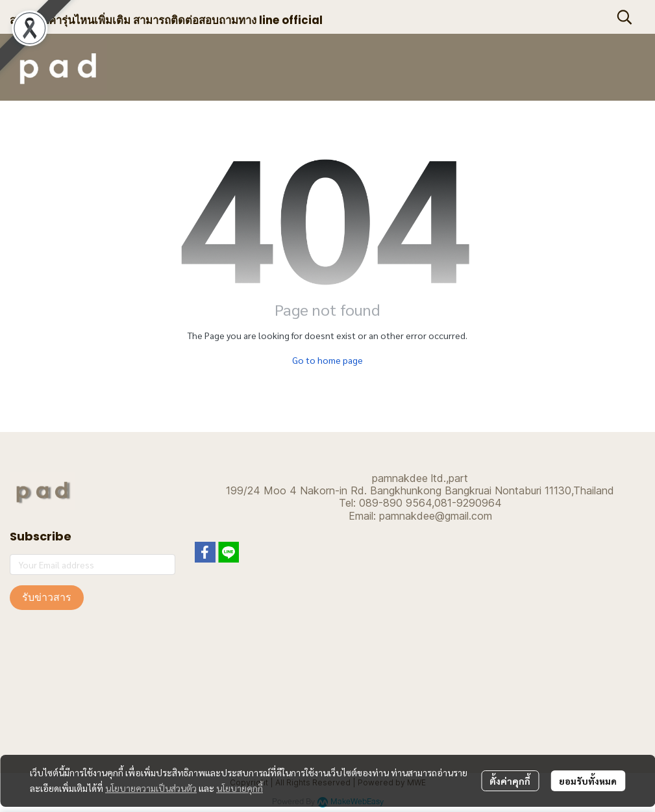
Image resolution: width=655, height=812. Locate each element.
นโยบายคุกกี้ (240, 788)
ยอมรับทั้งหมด (588, 781)
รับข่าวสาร (47, 597)
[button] (624, 17)
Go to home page (327, 360)
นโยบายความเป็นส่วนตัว (151, 788)
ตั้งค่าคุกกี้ (510, 781)
